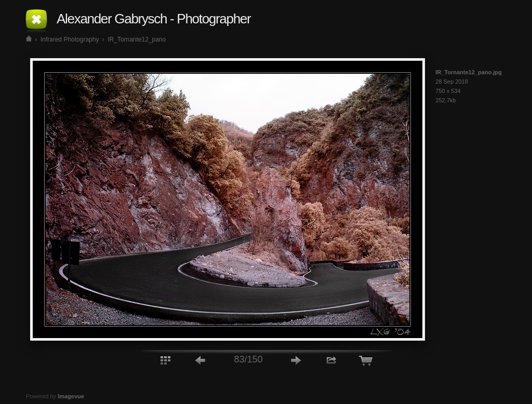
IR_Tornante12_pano (137, 39)
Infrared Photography (70, 39)
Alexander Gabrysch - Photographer (154, 19)
